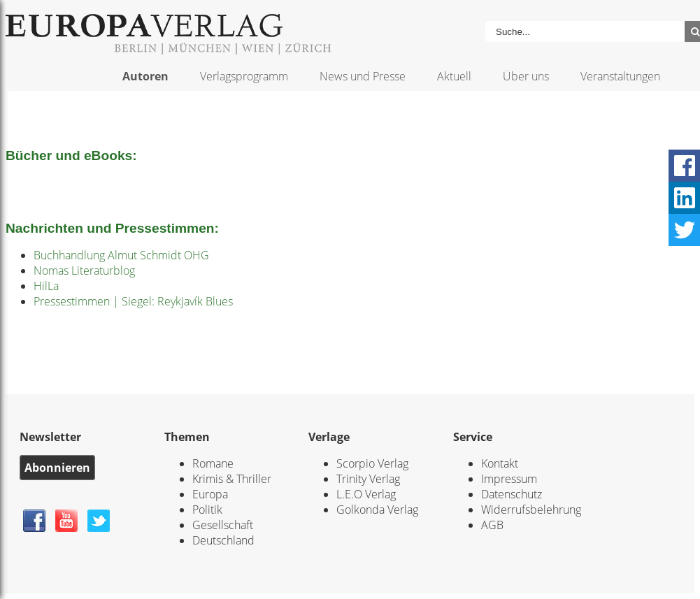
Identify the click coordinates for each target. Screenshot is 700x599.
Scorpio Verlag (372, 463)
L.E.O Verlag (366, 494)
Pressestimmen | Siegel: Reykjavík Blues (133, 301)
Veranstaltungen (620, 76)
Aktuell (454, 76)
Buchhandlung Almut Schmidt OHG (121, 255)
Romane (213, 463)
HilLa (46, 286)
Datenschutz (512, 494)
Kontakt (500, 463)
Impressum (509, 479)
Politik (207, 510)
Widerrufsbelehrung (531, 510)
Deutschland (223, 540)
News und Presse (363, 76)
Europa (210, 494)
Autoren (145, 76)
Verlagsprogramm (244, 76)
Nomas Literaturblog (84, 270)
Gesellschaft (223, 525)
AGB (492, 525)
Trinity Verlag (368, 479)
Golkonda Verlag (377, 510)
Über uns (526, 76)
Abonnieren (57, 468)
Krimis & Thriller (232, 479)
